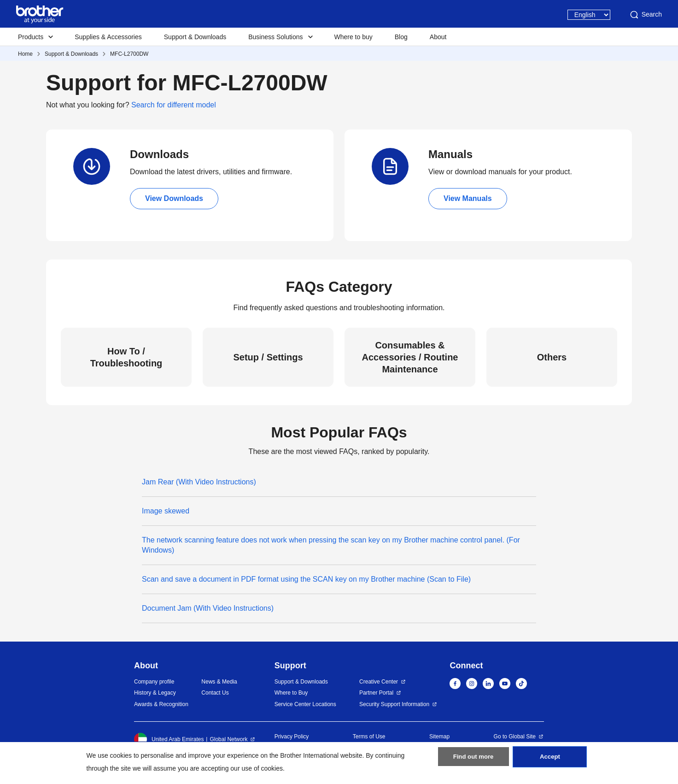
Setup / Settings (268, 357)
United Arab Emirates (169, 739)
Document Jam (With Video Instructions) (208, 608)
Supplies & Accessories (108, 37)
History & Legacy (155, 693)
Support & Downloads (195, 37)
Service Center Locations (305, 704)
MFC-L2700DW (129, 54)
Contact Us (215, 693)
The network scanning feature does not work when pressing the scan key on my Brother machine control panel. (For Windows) (331, 545)
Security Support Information (394, 704)
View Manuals (468, 198)
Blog (401, 37)
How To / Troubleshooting (126, 357)
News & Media (219, 682)
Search (645, 15)
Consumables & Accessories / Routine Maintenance (410, 357)
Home (25, 54)
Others (552, 357)
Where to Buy (291, 693)
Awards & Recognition (161, 704)
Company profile (154, 682)
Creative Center (379, 682)
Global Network (228, 739)
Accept (550, 761)
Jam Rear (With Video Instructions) (199, 482)
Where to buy (354, 37)
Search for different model (174, 105)
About (438, 37)
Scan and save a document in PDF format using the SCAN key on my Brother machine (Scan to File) (306, 579)
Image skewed (166, 511)
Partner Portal (376, 693)
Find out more (473, 761)
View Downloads (174, 198)
